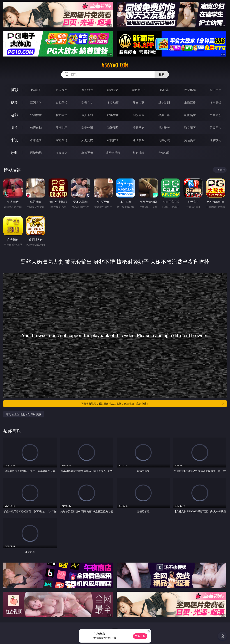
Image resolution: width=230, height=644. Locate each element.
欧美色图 (87, 128)
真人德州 (62, 90)
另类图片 (215, 128)
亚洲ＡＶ (36, 102)
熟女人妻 (139, 102)
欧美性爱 (113, 115)
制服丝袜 (139, 115)
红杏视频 (139, 153)
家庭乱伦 (62, 140)
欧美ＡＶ (87, 102)
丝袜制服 (164, 102)
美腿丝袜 (139, 128)
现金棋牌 (190, 90)
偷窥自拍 (36, 128)
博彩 (14, 90)
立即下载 (140, 636)
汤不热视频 (113, 153)
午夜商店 (62, 153)
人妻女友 (87, 140)
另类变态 (215, 115)
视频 (14, 102)
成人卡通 (87, 115)
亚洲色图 (62, 128)
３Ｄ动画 (113, 102)
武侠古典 (113, 140)
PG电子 (36, 90)
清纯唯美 (164, 128)
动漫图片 (113, 128)
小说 (14, 140)
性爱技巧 (215, 140)
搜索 (162, 74)
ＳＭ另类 (215, 102)
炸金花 (164, 90)
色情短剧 (164, 153)
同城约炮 (36, 153)
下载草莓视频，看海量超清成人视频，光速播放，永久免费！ (153, 404)
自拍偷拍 (62, 102)
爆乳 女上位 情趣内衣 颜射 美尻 (24, 414)
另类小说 (164, 140)
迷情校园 (139, 140)
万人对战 (87, 90)
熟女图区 (190, 128)
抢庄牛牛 (215, 90)
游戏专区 (113, 90)
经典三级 (164, 115)
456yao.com (115, 65)
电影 (14, 115)
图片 (14, 127)
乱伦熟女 (190, 115)
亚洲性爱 (36, 115)
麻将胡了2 (138, 90)
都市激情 (36, 140)
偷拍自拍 (62, 115)
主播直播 (190, 102)
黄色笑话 (190, 140)
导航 (14, 153)
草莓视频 (87, 153)
